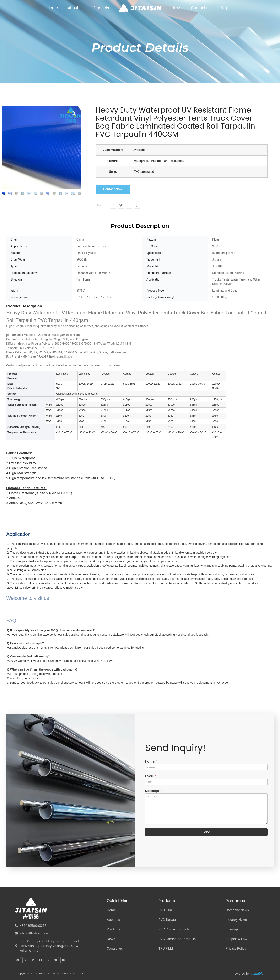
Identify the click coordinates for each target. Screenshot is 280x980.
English (227, 8)
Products (101, 8)
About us (76, 8)
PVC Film (165, 910)
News (176, 8)
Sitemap (232, 929)
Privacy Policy (236, 948)
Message (152, 791)
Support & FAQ (236, 939)
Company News (237, 910)
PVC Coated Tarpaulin (175, 929)
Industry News (236, 920)
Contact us (201, 8)
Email (150, 776)
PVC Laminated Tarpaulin (177, 939)
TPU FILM (166, 948)
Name (150, 762)
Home (53, 8)
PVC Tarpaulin (169, 920)
